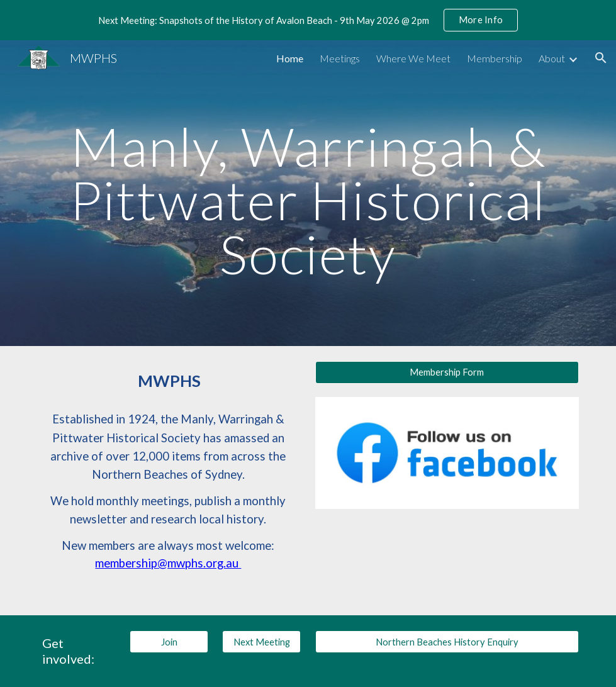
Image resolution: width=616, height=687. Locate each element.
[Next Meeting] (261, 642)
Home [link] (290, 58)
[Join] (169, 642)
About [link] (552, 58)
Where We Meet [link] (413, 58)
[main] (308, 193)
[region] (308, 20)
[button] (601, 58)
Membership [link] (495, 58)
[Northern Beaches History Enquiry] (447, 642)
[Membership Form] (447, 372)
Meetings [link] (340, 58)
